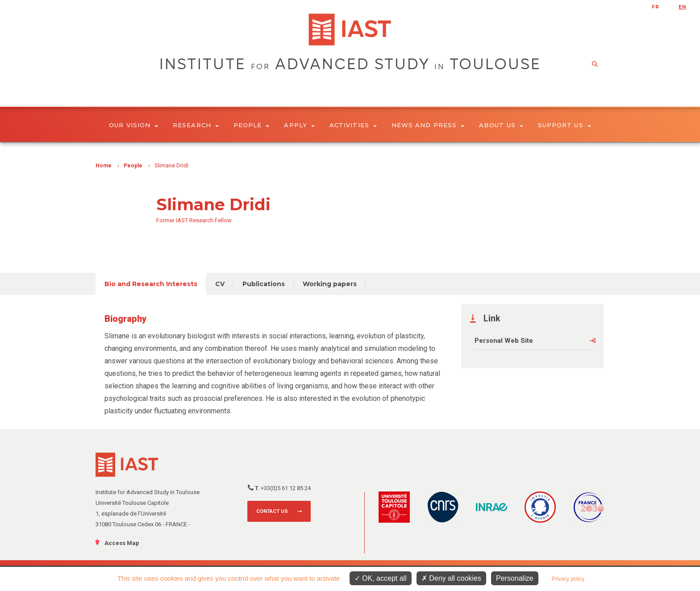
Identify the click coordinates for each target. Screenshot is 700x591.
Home (104, 166)
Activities (353, 125)
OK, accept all (381, 578)
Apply (299, 125)
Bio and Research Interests (151, 284)
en (682, 7)
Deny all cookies (451, 578)
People (252, 125)
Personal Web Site (504, 341)
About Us (501, 125)
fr (656, 7)
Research (196, 125)
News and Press (428, 125)
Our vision (133, 125)
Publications (264, 284)
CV (220, 284)
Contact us (272, 511)
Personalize (515, 578)
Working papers (330, 284)
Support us (565, 125)
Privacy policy (568, 579)
